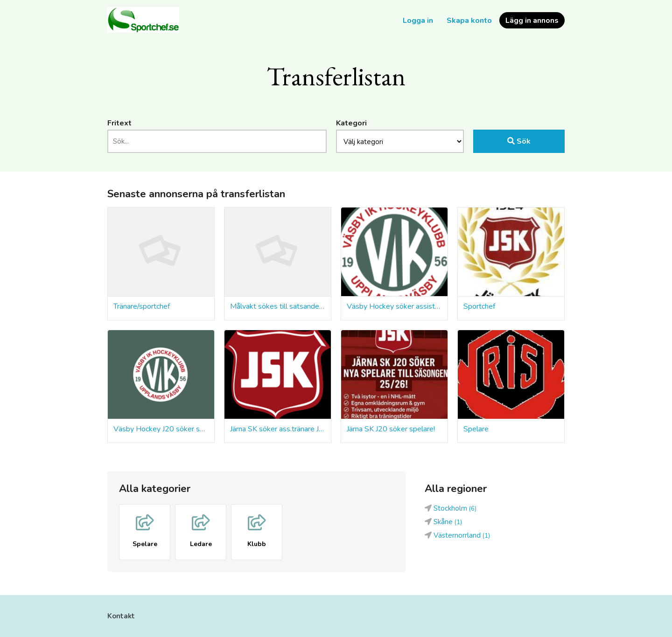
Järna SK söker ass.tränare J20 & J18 (278, 429)
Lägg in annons (532, 21)
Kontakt (121, 616)
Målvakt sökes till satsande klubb (278, 306)
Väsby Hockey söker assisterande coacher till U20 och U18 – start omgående (394, 306)
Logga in (418, 21)
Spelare (476, 429)
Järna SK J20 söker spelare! (391, 429)
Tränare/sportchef (142, 306)
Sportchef (479, 306)
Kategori (351, 123)
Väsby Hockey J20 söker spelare (161, 429)
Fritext (119, 123)
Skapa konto (469, 21)
